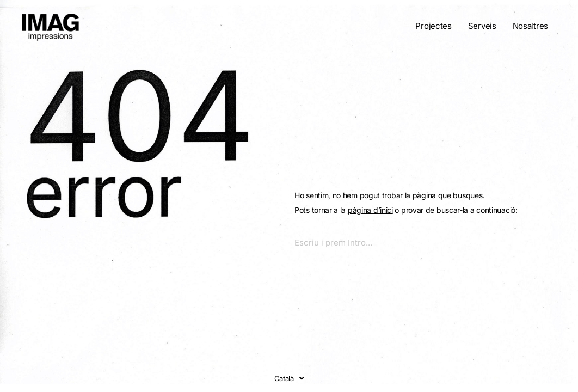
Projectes (433, 26)
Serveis (482, 26)
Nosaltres (530, 26)
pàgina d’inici (370, 210)
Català (289, 378)
